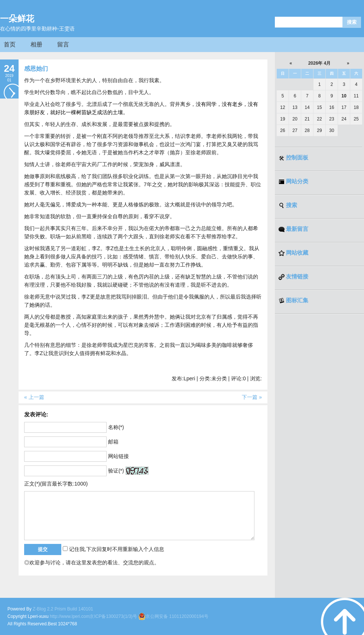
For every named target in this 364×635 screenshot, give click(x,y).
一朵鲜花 (17, 19)
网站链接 (118, 456)
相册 (36, 44)
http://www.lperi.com (70, 616)
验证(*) (116, 471)
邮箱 (113, 442)
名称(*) (116, 427)
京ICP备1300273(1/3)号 (113, 616)
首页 (10, 44)
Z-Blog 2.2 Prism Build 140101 (63, 609)
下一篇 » (252, 397)
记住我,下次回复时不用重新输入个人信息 (117, 549)
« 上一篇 (34, 397)
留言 (63, 44)
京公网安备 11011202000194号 (173, 616)
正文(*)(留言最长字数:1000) (56, 484)
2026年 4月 (320, 63)
